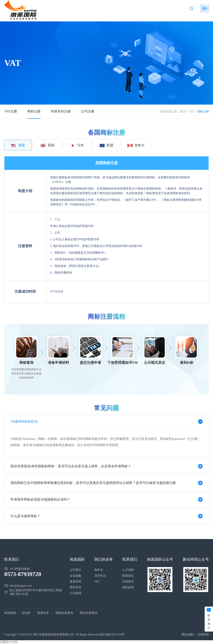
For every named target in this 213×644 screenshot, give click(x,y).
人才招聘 (128, 570)
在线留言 (128, 582)
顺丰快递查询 (89, 613)
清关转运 (100, 576)
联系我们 (128, 576)
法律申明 (203, 635)
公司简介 (76, 570)
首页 (183, 112)
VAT (191, 112)
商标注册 (34, 111)
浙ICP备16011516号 (112, 635)
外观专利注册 (61, 111)
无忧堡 (26, 613)
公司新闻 (76, 593)
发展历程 (76, 582)
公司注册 (88, 111)
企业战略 (76, 576)
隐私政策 (128, 587)
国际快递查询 (64, 613)
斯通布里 (43, 613)
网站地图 (187, 635)
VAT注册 (11, 111)
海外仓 (99, 570)
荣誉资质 (76, 587)
